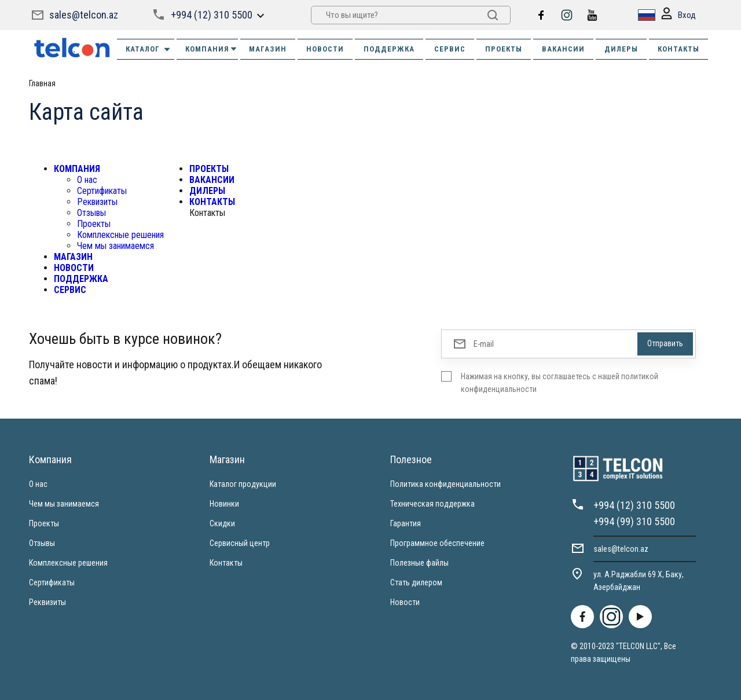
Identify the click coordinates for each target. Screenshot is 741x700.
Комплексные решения (120, 235)
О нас (87, 180)
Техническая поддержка (432, 504)
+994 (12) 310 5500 (212, 15)
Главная (42, 83)
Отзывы (91, 213)
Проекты (94, 224)
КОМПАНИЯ (212, 49)
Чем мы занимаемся (115, 246)
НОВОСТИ (325, 49)
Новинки (224, 504)
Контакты (226, 563)
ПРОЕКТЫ (504, 49)
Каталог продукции (243, 484)
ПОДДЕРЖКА (389, 49)
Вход (678, 15)
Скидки (222, 523)
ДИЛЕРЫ (621, 49)
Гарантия (406, 523)
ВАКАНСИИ (563, 49)
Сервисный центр (240, 543)
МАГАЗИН (268, 49)
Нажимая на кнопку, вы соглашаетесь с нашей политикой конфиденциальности (560, 383)
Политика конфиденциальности (445, 484)
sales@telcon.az (84, 15)
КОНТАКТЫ (678, 49)
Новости (405, 602)
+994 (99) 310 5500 (634, 521)
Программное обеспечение (437, 543)
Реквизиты (97, 202)
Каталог (148, 49)
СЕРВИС (450, 49)
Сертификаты (102, 191)
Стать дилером (416, 582)
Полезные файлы (419, 563)
